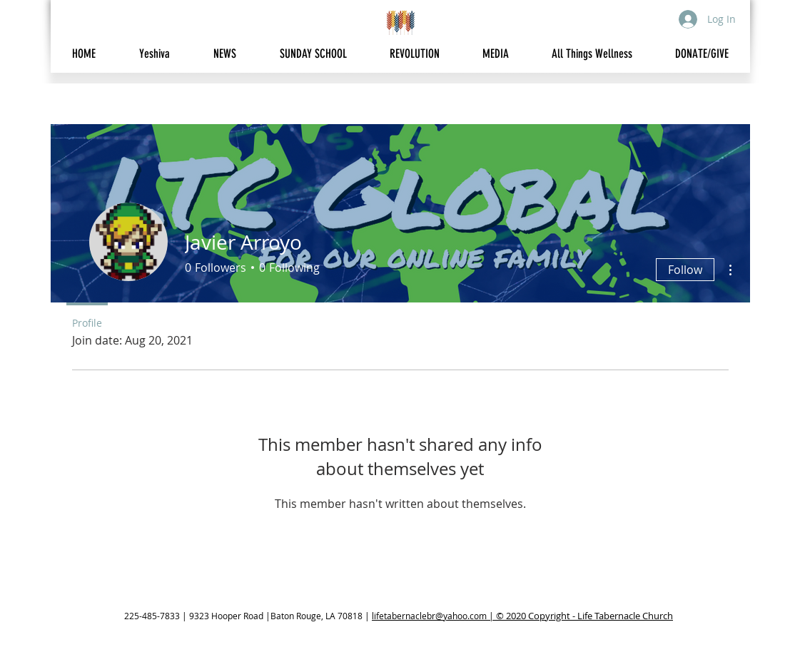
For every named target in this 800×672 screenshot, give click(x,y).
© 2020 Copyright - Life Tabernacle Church (584, 616)
